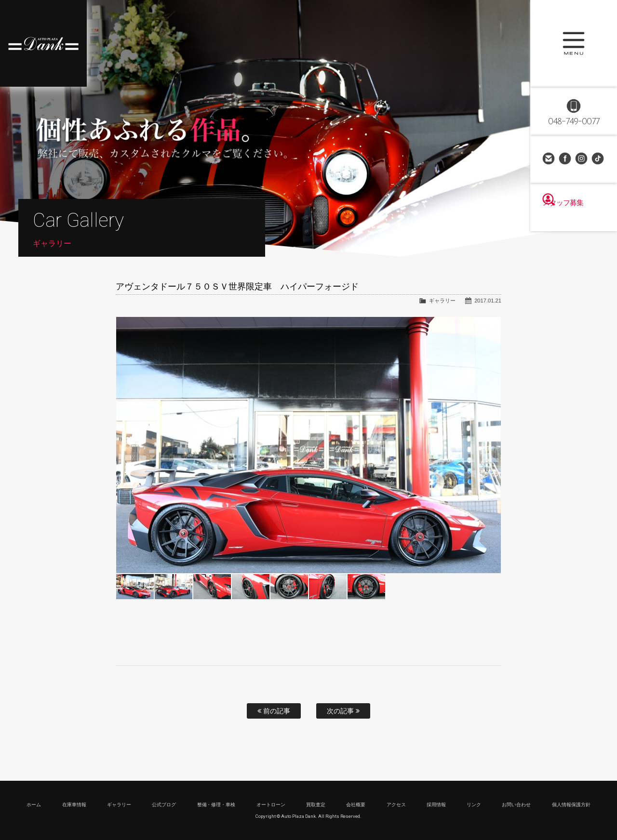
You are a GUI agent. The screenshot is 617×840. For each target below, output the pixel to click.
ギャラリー (442, 301)
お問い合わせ (549, 159)
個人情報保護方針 (571, 805)
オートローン (271, 805)
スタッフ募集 (574, 218)
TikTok (598, 159)
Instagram (582, 159)
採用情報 (436, 805)
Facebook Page (565, 159)
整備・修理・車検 (216, 805)
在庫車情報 (74, 805)
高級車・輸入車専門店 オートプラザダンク (43, 43)
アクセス (396, 805)
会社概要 (356, 805)
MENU (574, 43)
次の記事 (343, 711)
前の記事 (274, 711)
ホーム (34, 805)
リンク (474, 805)
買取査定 (316, 805)
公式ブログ (164, 805)
